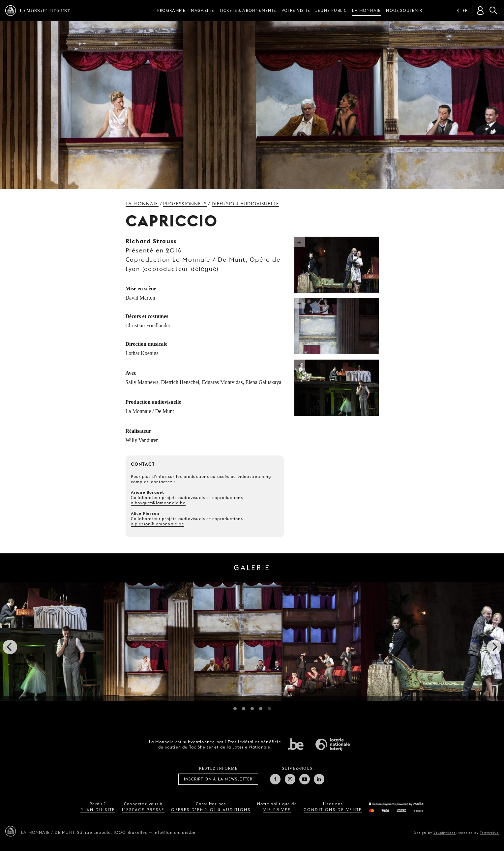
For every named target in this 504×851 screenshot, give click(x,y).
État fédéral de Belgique (296, 744)
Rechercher (493, 11)
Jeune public (331, 10)
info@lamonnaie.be (175, 832)
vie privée (277, 810)
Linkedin (319, 779)
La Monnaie (366, 10)
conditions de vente (333, 810)
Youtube (305, 779)
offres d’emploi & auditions (211, 810)
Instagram (290, 779)
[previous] (10, 647)
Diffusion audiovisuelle (246, 204)
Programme (171, 10)
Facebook (275, 779)
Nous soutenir (404, 10)
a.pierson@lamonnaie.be (158, 524)
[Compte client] (480, 11)
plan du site (98, 810)
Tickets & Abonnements (248, 10)
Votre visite (296, 10)
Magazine (203, 10)
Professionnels (185, 204)
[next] (494, 647)
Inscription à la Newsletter (218, 779)
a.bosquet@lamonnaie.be (158, 503)
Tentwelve (489, 833)
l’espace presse (143, 810)
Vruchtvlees (445, 833)
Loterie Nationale (333, 745)
